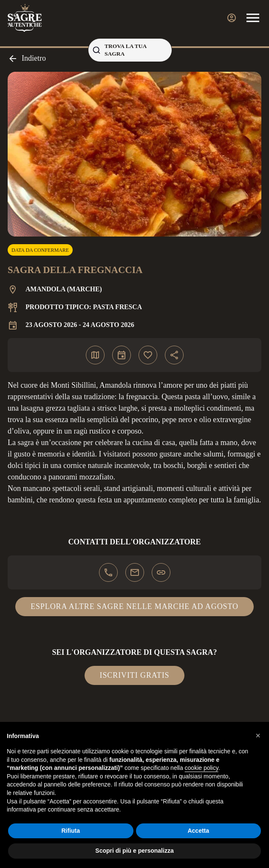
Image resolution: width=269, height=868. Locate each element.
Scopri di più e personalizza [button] (134, 851)
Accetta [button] (198, 831)
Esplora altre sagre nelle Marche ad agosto (134, 606)
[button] (258, 736)
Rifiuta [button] (71, 831)
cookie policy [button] (202, 768)
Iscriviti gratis (135, 675)
